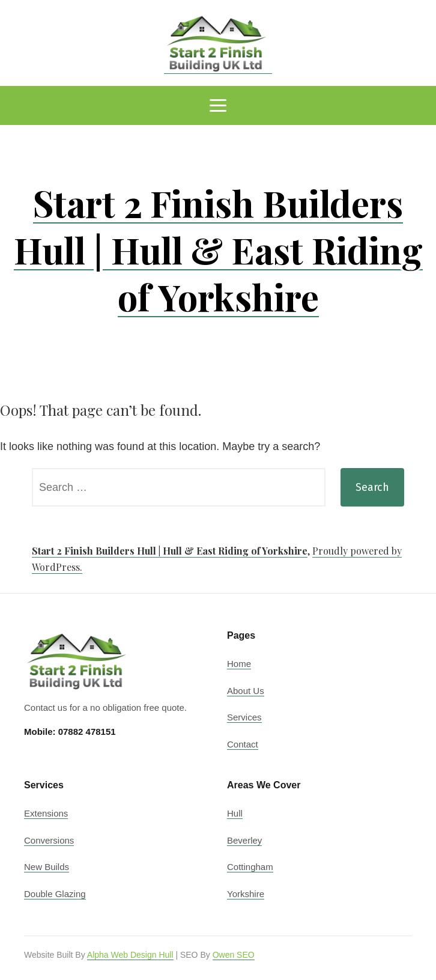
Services (244, 717)
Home (239, 664)
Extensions (46, 813)
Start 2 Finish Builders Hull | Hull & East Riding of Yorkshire (218, 249)
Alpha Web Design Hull (130, 955)
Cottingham (250, 867)
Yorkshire (246, 894)
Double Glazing (55, 894)
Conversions (49, 840)
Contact (243, 744)
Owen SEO (234, 955)
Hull (235, 813)
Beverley (244, 840)
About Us (246, 691)
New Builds (47, 867)
